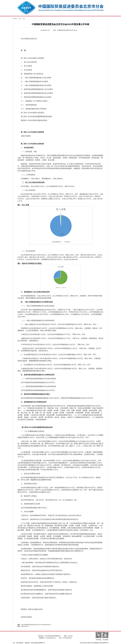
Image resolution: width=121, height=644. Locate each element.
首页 (20, 19)
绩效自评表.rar (25, 626)
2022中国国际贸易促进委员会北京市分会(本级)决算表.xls (36, 625)
